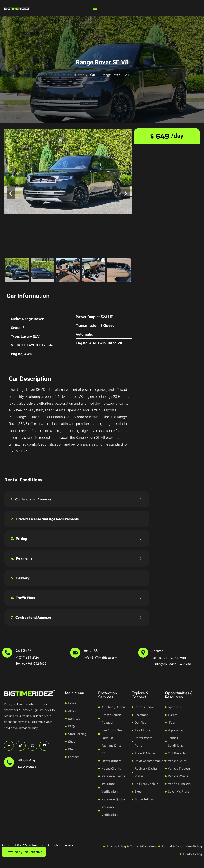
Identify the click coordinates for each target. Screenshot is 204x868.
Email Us (91, 650)
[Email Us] (75, 653)
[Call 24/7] (7, 653)
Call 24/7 (23, 650)
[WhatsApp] (9, 762)
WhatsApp (27, 760)
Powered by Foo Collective (24, 852)
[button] (95, 8)
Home (80, 75)
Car (93, 75)
